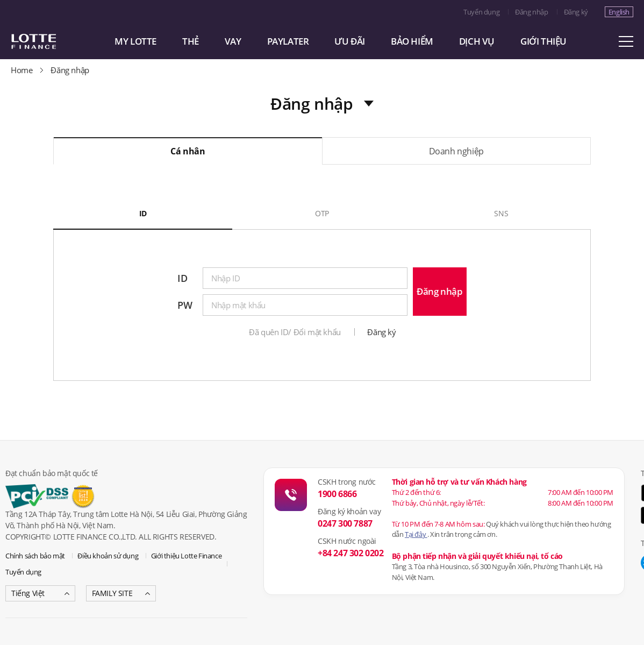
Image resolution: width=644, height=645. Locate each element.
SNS (501, 213)
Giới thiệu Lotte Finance (186, 556)
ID (143, 213)
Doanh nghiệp (456, 151)
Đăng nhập (531, 12)
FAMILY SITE (112, 593)
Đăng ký (576, 12)
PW (185, 305)
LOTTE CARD (48, 41)
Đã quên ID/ (270, 332)
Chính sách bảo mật (35, 556)
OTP (322, 213)
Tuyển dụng (481, 12)
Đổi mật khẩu (317, 332)
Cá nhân (188, 151)
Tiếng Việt (28, 593)
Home (22, 70)
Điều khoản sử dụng (108, 556)
